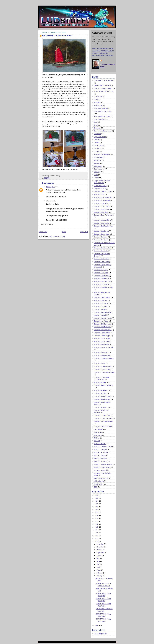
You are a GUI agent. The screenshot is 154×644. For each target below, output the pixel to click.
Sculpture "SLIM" (100, 189)
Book (96, 122)
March (99, 570)
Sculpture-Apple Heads (102, 209)
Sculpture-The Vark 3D (102, 390)
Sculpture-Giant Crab (101, 276)
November (100, 547)
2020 (97, 513)
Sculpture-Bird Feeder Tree (103, 226)
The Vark (97, 441)
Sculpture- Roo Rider (101, 203)
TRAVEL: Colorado (100, 450)
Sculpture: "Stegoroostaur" (103, 418)
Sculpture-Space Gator (102, 369)
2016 (97, 524)
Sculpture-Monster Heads (103, 318)
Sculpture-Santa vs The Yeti (104, 347)
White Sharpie (99, 481)
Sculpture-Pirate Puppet (102, 336)
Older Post (84, 232)
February (100, 573)
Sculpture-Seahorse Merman (104, 358)
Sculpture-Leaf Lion (101, 301)
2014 (97, 530)
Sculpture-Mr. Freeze (101, 321)
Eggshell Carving (100, 137)
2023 (97, 504)
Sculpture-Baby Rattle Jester (104, 215)
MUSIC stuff (98, 166)
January (99, 576)
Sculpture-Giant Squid (102, 279)
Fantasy (97, 140)
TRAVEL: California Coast (103, 447)
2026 (97, 495)
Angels (96, 100)
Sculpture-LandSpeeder (102, 298)
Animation (97, 102)
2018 (97, 518)
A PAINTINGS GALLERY (103, 86)
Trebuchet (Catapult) (101, 478)
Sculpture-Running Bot (102, 342)
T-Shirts (97, 438)
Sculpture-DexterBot (101, 251)
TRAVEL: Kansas (100, 456)
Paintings (97, 172)
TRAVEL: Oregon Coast (102, 467)
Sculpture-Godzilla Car (102, 284)
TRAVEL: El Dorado (101, 453)
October (99, 550)
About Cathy (98, 97)
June (98, 561)
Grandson (97, 151)
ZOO (96, 487)
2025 (97, 498)
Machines (97, 160)
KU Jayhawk (98, 157)
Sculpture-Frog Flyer (101, 270)
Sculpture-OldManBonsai (103, 324)
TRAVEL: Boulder (100, 444)
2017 (97, 521)
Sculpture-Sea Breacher (102, 355)
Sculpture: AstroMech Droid (103, 421)
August (99, 556)
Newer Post (43, 232)
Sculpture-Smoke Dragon (103, 366)
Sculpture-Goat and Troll (102, 282)
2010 (97, 542)
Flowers (97, 143)
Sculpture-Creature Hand (103, 248)
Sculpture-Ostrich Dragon (103, 330)
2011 (97, 539)
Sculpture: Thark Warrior (102, 426)
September (101, 553)
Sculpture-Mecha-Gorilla (102, 312)
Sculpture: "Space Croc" (102, 415)
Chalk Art (97, 128)
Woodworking (99, 484)
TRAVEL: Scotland (100, 470)
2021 (97, 510)
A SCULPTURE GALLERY (103, 89)
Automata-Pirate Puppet (102, 116)
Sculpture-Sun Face (101, 382)
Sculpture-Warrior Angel (102, 399)
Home (64, 232)
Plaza (96, 175)
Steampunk (98, 435)
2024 (97, 501)
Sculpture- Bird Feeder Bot (103, 198)
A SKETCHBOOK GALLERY (104, 91)
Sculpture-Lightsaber (101, 303)
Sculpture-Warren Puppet (103, 396)
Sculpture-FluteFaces (101, 262)
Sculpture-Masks (100, 309)
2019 (97, 516)
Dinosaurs (97, 134)
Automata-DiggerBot (101, 108)
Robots (96, 178)
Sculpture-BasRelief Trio (102, 220)
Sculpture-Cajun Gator (102, 234)
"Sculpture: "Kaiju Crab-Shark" (104, 80)
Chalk (96, 125)
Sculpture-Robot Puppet (102, 339)
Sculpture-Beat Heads (102, 223)
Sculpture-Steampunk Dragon (104, 372)
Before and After (100, 119)
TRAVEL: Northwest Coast (103, 464)
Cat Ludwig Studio (100, 634)
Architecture (98, 105)
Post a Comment (47, 224)
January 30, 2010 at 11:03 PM (56, 220)
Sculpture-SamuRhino (102, 344)
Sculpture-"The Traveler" (102, 206)
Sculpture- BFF (99, 195)
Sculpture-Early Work (101, 259)
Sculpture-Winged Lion (102, 407)
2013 (97, 533)
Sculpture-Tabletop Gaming (103, 385)
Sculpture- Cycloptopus (102, 200)
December (100, 544)
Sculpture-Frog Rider (101, 273)
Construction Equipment (102, 131)
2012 (97, 536)
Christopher (50, 187)
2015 (97, 527)
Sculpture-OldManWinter (102, 327)
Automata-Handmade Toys (103, 111)
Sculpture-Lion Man (101, 306)
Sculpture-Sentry (100, 363)
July (98, 559)
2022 (97, 507)
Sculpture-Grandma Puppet (103, 287)
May (98, 564)
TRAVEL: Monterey (101, 461)
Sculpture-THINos (100, 393)
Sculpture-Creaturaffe (101, 240)
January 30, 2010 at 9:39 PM (56, 197)
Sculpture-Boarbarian (101, 231)
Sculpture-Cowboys (101, 237)
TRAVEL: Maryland (101, 458)
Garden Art (98, 149)
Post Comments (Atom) (57, 237)
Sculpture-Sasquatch (101, 352)
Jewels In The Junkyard (102, 154)
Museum (97, 163)
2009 (97, 625)
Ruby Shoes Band (100, 186)
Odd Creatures (99, 169)
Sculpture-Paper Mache (102, 333)
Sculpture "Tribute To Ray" (103, 192)
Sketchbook (98, 429)
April (98, 567)
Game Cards (98, 146)
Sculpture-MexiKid (100, 315)
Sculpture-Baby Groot (101, 212)
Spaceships (98, 432)
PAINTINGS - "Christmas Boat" (57, 36)
